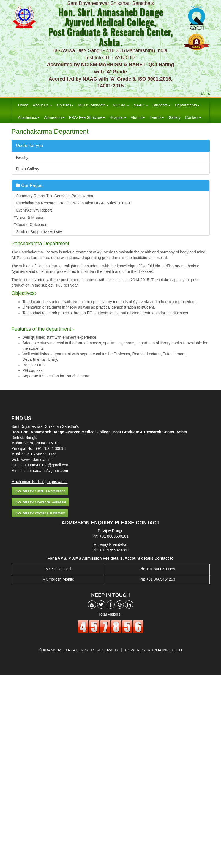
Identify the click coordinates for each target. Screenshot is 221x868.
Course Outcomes (32, 225)
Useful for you (30, 145)
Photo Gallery (28, 169)
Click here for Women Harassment (40, 513)
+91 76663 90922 (41, 454)
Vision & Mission (30, 217)
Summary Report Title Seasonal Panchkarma (55, 196)
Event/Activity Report (34, 210)
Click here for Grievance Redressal (40, 502)
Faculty (22, 157)
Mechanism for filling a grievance (40, 482)
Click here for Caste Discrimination (40, 491)
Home (23, 105)
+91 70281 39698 (51, 448)
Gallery (174, 117)
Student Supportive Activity (39, 232)
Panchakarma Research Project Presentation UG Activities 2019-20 (74, 203)
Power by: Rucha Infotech (153, 650)
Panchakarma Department (50, 131)
